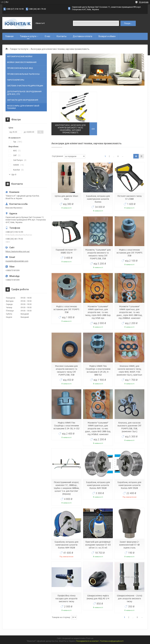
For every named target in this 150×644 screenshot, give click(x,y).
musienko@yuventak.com (17, 261)
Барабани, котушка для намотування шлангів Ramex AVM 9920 (98, 485)
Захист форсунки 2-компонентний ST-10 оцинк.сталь (129, 545)
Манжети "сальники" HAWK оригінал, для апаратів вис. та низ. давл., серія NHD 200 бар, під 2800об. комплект (129, 312)
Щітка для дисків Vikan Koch (66, 197)
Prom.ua (90, 638)
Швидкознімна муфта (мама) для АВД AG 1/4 (98, 597)
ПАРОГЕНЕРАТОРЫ (16, 80)
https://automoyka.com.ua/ (18, 251)
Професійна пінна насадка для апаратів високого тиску (66, 599)
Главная (9, 36)
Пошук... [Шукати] (128, 23)
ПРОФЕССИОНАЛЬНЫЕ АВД (20, 68)
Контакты (62, 36)
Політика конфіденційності (112, 641)
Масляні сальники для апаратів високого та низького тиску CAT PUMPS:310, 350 (66, 370)
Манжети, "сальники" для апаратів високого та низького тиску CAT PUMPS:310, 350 (98, 254)
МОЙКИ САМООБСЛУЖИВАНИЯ (22, 62)
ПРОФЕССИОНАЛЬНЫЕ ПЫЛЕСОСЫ (23, 74)
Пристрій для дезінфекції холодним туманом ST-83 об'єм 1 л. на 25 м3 (98, 545)
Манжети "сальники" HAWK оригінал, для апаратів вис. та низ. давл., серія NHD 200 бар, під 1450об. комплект (98, 429)
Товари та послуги (19, 49)
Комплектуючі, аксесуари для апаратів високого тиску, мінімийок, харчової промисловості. (70, 129)
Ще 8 (14, 175)
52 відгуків (144, 2)
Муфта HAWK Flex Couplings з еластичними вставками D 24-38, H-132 (67, 426)
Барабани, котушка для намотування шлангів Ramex (98, 199)
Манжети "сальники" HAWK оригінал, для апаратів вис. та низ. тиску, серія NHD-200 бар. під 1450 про (98, 312)
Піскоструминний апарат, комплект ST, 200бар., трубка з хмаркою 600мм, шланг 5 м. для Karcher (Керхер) (67, 488)
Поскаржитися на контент (87, 641)
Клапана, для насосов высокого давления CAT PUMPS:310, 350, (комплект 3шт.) (129, 427)
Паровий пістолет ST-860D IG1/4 (67, 251)
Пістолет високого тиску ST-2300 (129, 197)
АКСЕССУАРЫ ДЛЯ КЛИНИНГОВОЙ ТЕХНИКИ (23, 107)
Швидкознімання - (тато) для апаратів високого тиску (129, 599)
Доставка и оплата (82, 36)
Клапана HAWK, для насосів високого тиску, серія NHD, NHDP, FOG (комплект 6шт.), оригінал (129, 370)
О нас (47, 36)
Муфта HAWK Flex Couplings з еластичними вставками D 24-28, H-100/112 (98, 370)
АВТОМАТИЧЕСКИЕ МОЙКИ (20, 56)
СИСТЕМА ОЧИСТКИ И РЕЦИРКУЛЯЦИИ (25, 86)
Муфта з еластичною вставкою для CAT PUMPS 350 (129, 253)
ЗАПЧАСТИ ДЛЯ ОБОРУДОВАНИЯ (23, 100)
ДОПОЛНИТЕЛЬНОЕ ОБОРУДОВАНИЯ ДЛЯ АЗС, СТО (24, 93)
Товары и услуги (28, 36)
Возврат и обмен (107, 36)
